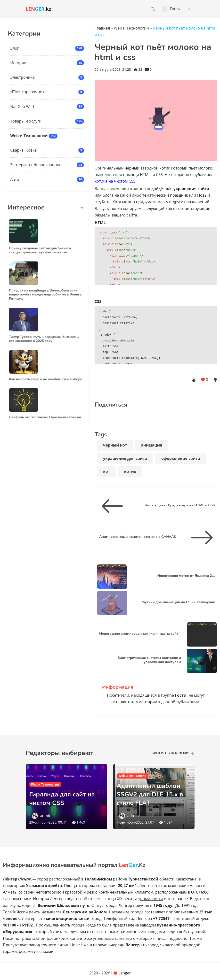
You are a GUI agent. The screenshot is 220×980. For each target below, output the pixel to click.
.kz (39, 9)
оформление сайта (181, 458)
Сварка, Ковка (23, 150)
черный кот (115, 445)
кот (107, 471)
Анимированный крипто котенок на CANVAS (138, 537)
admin (46, 816)
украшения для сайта (125, 458)
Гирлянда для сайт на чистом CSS (62, 798)
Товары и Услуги (26, 121)
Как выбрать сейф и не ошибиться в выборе (46, 374)
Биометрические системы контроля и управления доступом (149, 660)
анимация (152, 445)
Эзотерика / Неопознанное (36, 165)
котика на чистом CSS (115, 181)
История (18, 63)
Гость (171, 9)
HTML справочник (27, 92)
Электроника (22, 77)
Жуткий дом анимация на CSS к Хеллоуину (178, 602)
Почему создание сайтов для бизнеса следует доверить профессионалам (42, 245)
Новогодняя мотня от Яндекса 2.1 (186, 576)
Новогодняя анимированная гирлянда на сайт (139, 633)
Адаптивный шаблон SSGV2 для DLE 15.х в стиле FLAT (153, 794)
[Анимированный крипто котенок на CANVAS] (200, 538)
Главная (102, 28)
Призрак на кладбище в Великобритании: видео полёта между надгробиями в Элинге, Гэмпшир (46, 289)
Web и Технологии (29, 136)
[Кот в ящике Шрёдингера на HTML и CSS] (114, 506)
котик (130, 471)
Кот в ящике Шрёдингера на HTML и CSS (180, 505)
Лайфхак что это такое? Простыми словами (45, 412)
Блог (14, 48)
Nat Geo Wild (22, 107)
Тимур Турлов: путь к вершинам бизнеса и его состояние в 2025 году (45, 334)
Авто (15, 179)
